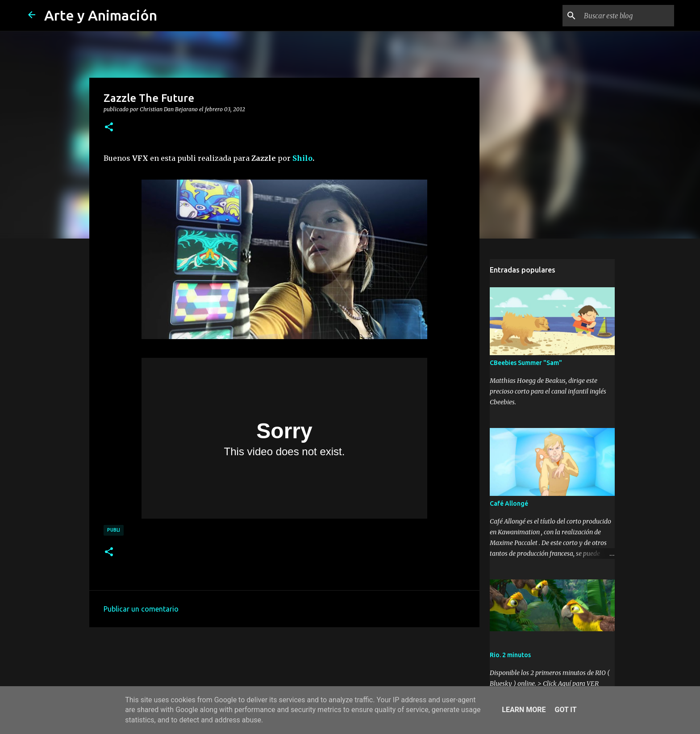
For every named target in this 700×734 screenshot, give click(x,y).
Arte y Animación (101, 15)
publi (114, 530)
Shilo (302, 158)
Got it (565, 710)
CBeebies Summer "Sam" (526, 363)
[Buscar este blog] (627, 16)
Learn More (524, 710)
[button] (109, 127)
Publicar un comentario (141, 609)
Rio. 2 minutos (510, 655)
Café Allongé (509, 503)
